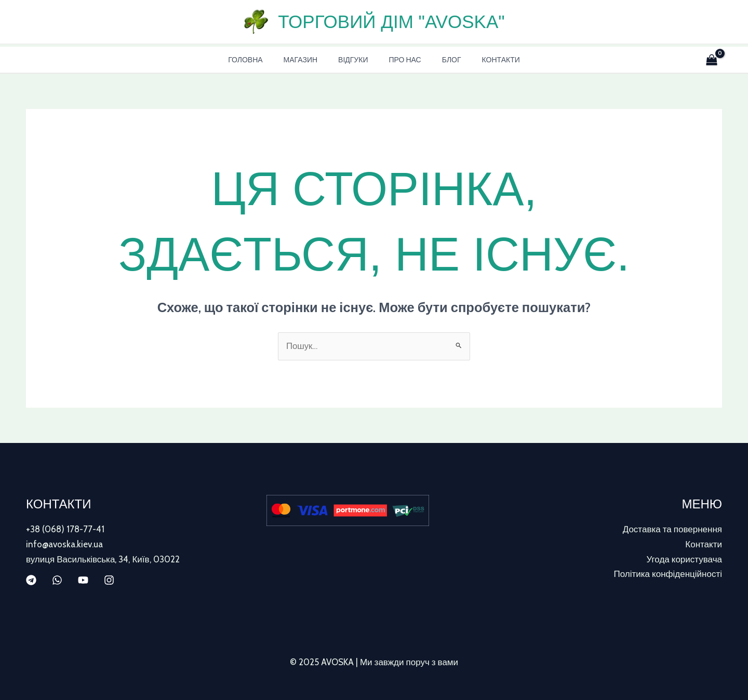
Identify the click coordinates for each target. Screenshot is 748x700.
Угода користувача (684, 559)
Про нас (402, 60)
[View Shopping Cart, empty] (710, 60)
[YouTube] (83, 580)
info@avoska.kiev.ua (64, 544)
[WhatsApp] (57, 580)
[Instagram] (109, 580)
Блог (442, 60)
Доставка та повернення (672, 530)
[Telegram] (31, 580)
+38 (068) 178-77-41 (65, 530)
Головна (261, 60)
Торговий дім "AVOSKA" (391, 22)
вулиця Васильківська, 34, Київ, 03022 (103, 559)
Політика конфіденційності (668, 573)
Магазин (310, 60)
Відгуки (356, 60)
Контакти (485, 60)
